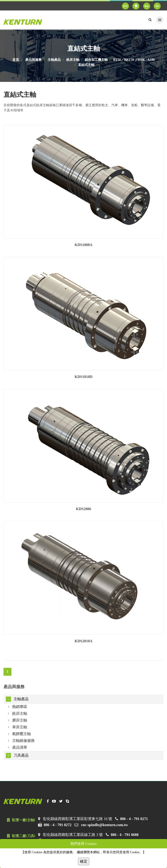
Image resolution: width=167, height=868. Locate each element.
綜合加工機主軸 (96, 60)
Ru (147, 6)
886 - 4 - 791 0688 (125, 835)
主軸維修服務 (21, 741)
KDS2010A (83, 641)
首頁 (16, 60)
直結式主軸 (86, 65)
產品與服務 (33, 60)
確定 (84, 861)
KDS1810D (83, 377)
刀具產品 (17, 755)
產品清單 (18, 747)
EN (125, 6)
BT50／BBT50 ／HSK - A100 (134, 60)
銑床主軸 (73, 60)
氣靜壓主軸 (19, 734)
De (157, 6)
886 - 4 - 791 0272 (58, 825)
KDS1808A (83, 245)
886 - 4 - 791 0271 (134, 819)
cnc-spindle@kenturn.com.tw (105, 825)
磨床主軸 (18, 720)
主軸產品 (54, 60)
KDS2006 (83, 509)
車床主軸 (18, 727)
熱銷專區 (18, 707)
